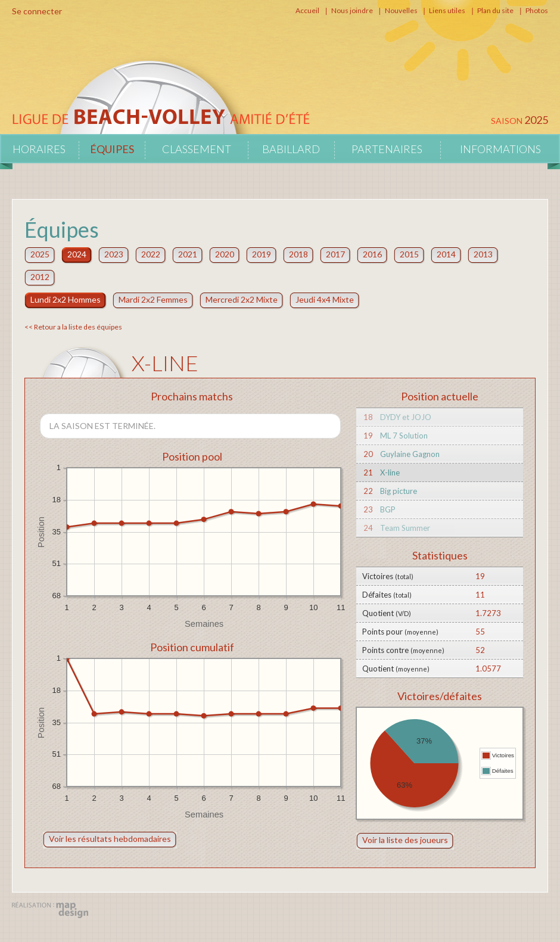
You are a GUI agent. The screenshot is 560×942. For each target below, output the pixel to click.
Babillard (291, 149)
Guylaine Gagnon (410, 454)
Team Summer (405, 528)
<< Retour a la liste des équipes (73, 327)
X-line (390, 472)
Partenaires (387, 149)
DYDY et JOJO (406, 417)
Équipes (112, 149)
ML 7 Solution (404, 436)
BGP (388, 509)
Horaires (39, 149)
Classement (197, 149)
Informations (500, 149)
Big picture (399, 491)
